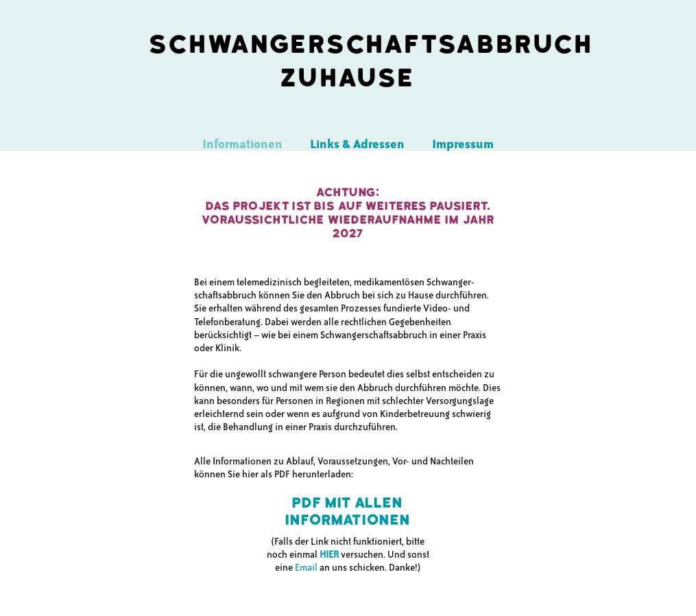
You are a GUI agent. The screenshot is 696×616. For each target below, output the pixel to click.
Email (306, 568)
